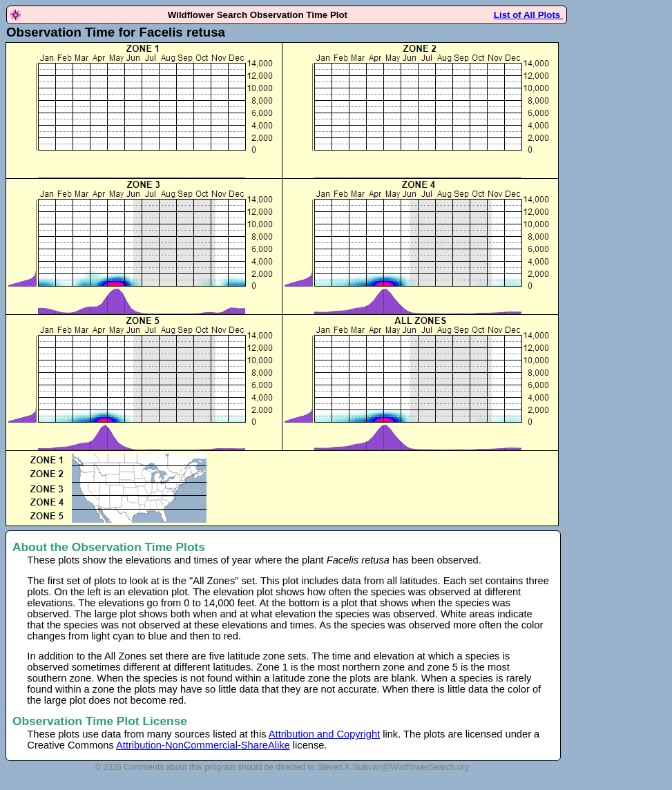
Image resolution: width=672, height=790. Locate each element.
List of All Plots (528, 15)
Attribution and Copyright (324, 734)
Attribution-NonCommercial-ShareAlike (203, 745)
